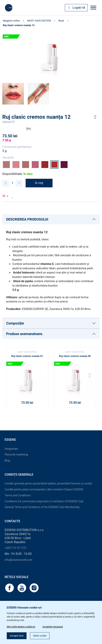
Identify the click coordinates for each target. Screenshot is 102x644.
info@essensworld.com (18, 560)
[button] (91, 376)
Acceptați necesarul (53, 627)
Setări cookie (40, 636)
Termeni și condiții (81, 483)
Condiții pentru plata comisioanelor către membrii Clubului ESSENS (44, 489)
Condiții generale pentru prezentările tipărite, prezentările (38, 483)
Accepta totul (17, 636)
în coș (39, 183)
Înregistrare (11, 449)
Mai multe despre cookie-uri (21, 627)
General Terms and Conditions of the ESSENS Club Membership (42, 507)
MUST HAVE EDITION (39, 21)
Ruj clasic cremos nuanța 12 (19, 25)
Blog (7, 460)
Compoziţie (15, 323)
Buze (61, 21)
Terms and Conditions (18, 495)
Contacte (12, 521)
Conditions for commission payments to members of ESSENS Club (44, 501)
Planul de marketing (16, 455)
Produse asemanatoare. (25, 334)
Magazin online (11, 21)
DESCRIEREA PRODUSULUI (27, 219)
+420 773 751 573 (15, 548)
